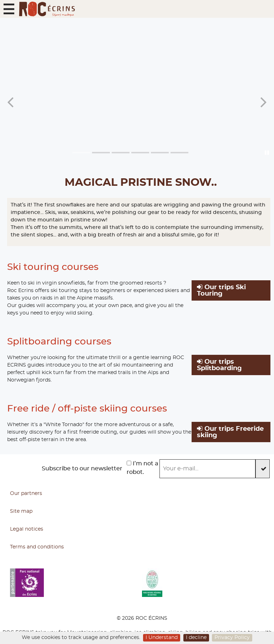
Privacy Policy (232, 638)
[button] (9, 9)
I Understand (162, 638)
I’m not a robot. (143, 468)
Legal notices (27, 529)
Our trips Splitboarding (219, 365)
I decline (196, 638)
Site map (21, 511)
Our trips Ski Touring (221, 290)
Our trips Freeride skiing (230, 432)
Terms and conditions (37, 547)
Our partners (26, 494)
